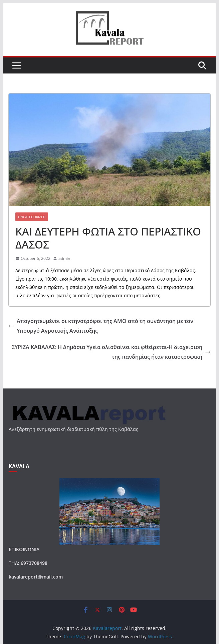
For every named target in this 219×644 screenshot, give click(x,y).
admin (64, 258)
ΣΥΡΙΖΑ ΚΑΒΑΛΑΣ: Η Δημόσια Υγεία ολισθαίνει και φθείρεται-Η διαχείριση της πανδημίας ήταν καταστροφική (111, 352)
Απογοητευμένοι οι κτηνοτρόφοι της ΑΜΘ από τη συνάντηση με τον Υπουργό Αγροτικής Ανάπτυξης (101, 326)
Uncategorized (32, 217)
